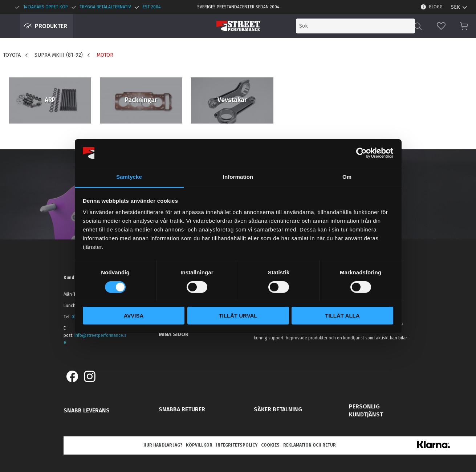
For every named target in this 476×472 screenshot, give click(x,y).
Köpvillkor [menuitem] (199, 445)
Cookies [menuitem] (270, 445)
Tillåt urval (238, 316)
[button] (441, 26)
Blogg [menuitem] (436, 7)
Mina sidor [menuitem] (174, 334)
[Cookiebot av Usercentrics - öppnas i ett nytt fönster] (361, 153)
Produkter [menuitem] (51, 26)
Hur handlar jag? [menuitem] (163, 445)
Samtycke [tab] (129, 177)
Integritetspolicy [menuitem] (237, 445)
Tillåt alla (342, 316)
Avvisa (134, 316)
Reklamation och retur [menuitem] (310, 445)
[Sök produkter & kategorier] (355, 26)
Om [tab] (347, 177)
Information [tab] (238, 177)
